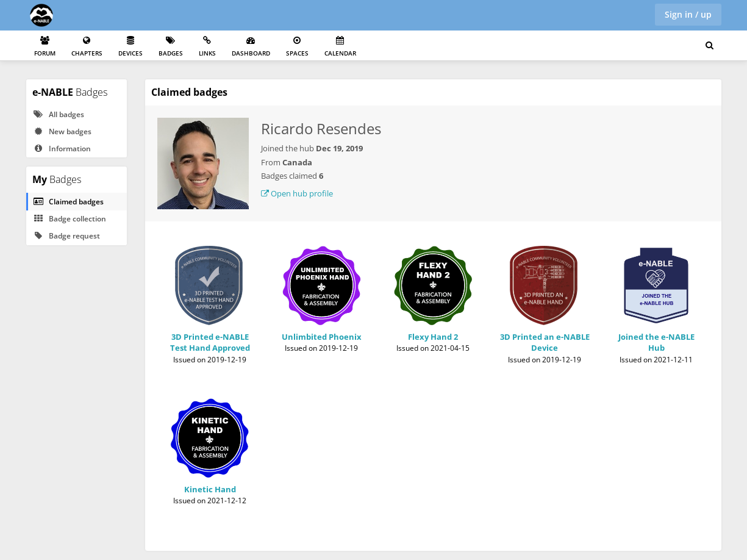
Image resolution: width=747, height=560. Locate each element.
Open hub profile (297, 193)
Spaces (297, 47)
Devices (130, 47)
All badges (59, 114)
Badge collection (70, 219)
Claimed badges (68, 202)
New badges (62, 131)
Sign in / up (688, 14)
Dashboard (251, 47)
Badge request (66, 236)
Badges (171, 47)
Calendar (340, 47)
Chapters (87, 47)
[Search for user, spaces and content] (709, 46)
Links (207, 47)
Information (62, 149)
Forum (45, 47)
